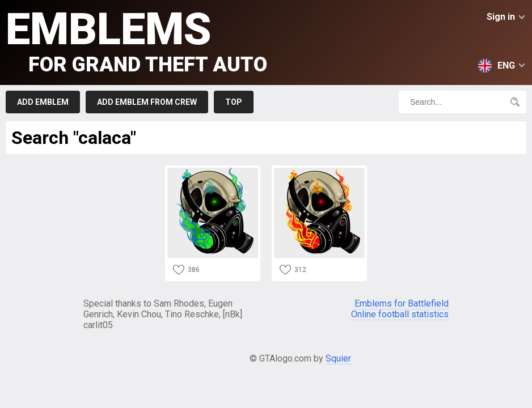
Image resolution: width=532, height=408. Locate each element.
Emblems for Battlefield (402, 303)
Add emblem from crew (147, 102)
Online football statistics (400, 314)
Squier (338, 358)
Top (234, 102)
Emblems (136, 40)
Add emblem (43, 102)
